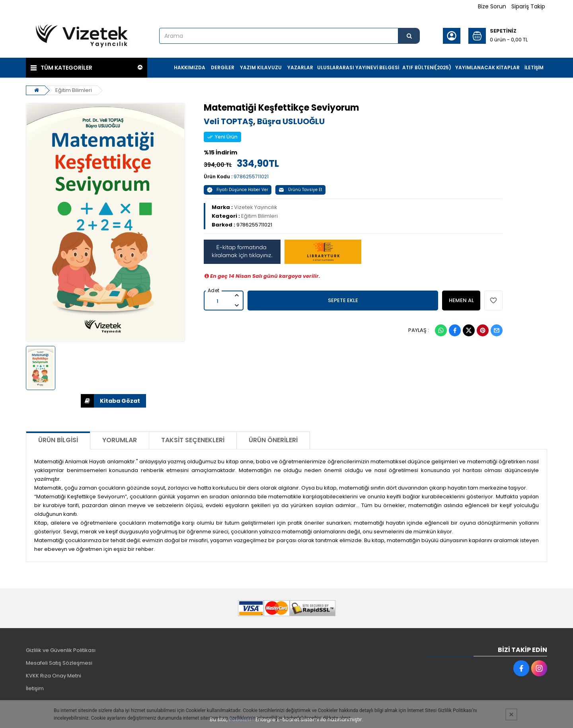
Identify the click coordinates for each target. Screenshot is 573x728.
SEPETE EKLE (343, 300)
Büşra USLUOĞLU (291, 121)
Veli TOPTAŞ (228, 121)
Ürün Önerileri (273, 440)
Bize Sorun (492, 6)
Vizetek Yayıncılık (256, 207)
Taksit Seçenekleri (193, 440)
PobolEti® (242, 719)
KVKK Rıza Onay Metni (54, 676)
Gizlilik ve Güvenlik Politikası (61, 650)
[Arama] (409, 36)
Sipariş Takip (528, 6)
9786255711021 (251, 177)
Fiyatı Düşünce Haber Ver (238, 190)
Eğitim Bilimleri (74, 90)
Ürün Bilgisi (58, 440)
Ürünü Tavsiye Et (300, 190)
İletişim (35, 688)
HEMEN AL (461, 300)
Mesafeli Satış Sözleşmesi (59, 663)
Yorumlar (120, 440)
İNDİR (87, 401)
